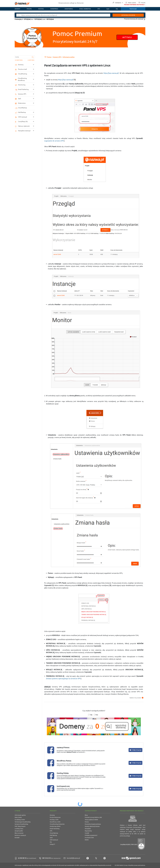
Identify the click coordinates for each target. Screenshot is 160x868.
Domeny (17, 9)
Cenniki (87, 833)
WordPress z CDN (55, 822)
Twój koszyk (133, 9)
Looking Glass (19, 829)
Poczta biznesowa (55, 817)
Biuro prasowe (19, 833)
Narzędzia (119, 3)
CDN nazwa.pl (54, 840)
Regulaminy (88, 831)
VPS (99, 9)
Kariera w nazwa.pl (20, 835)
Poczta (143, 3)
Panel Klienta (132, 3)
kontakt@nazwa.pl (73, 858)
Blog (86, 815)
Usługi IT (52, 844)
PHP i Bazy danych (20, 826)
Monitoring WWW (55, 826)
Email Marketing (55, 829)
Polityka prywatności (91, 835)
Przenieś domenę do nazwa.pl (134, 19)
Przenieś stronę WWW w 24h (93, 817)
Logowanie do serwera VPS (54, 141)
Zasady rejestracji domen (92, 826)
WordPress (54, 9)
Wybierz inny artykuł (136, 698)
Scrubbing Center (20, 820)
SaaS (108, 9)
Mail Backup (53, 835)
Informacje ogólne (20, 815)
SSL (117, 9)
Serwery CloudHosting (21, 824)
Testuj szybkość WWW (91, 820)
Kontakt (17, 838)
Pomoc (87, 822)
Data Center (18, 817)
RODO (87, 840)
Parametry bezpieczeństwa (93, 824)
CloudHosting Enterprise (57, 824)
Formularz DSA (89, 838)
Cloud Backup (54, 833)
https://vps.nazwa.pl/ (111, 73)
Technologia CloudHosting (23, 822)
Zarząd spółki (19, 831)
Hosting (41, 9)
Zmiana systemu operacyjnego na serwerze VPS (63, 679)
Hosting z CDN (54, 820)
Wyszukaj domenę (128, 15)
